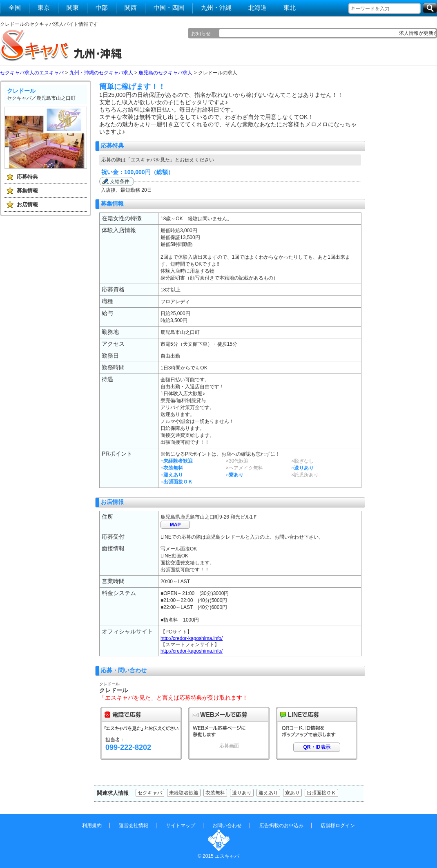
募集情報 (27, 191)
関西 (131, 8)
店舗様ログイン (338, 825)
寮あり (292, 793)
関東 (73, 8)
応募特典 (27, 177)
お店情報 (27, 205)
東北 (290, 8)
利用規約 (92, 825)
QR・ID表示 (317, 747)
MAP (175, 525)
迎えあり (268, 793)
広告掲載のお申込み (281, 825)
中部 (102, 8)
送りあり (242, 793)
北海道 (258, 8)
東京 (44, 8)
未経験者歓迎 (184, 793)
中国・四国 (169, 8)
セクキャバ (150, 793)
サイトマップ (181, 825)
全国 (15, 8)
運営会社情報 (134, 825)
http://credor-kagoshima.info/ (192, 638)
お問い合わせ (227, 825)
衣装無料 (215, 793)
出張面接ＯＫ (321, 793)
